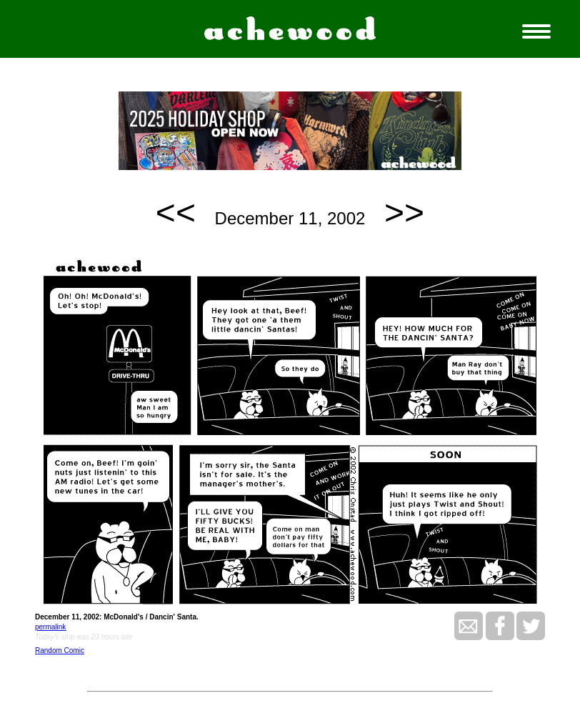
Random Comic (60, 650)
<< (176, 213)
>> (404, 213)
